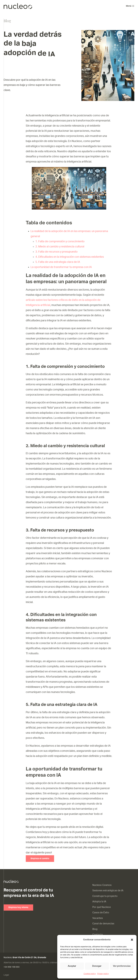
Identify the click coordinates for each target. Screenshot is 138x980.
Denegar (97, 966)
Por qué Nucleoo (102, 907)
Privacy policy (103, 974)
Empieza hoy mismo (18, 907)
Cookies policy (90, 974)
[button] (132, 940)
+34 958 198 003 (12, 967)
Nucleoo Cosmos (102, 885)
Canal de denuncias (103, 924)
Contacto (98, 935)
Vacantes (98, 918)
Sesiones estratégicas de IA (108, 891)
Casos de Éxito (101, 913)
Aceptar (72, 966)
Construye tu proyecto (105, 896)
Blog (95, 929)
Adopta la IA (99, 902)
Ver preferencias (122, 966)
